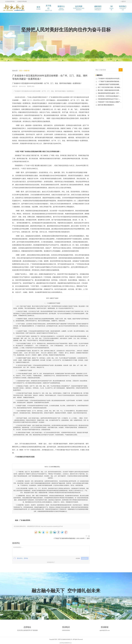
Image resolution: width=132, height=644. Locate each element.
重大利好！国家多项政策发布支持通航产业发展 (109, 90)
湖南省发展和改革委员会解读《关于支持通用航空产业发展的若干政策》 (109, 93)
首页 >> (22, 71)
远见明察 (79, 8)
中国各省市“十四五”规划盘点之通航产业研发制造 (110, 102)
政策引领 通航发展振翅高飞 (106, 105)
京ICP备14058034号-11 (65, 643)
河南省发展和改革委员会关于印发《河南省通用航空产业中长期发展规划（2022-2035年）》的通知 (109, 99)
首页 (38, 8)
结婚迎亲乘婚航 (22, 1)
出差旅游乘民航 (10, 1)
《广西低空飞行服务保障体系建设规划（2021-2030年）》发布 (71, 538)
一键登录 (123, 1)
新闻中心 (61, 8)
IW (111, 8)
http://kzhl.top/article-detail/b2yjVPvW (52, 526)
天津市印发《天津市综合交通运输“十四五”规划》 (109, 96)
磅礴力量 (27, 71)
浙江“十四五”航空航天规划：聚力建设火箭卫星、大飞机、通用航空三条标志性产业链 (110, 87)
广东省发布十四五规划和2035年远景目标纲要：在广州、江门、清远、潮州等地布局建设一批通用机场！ (109, 79)
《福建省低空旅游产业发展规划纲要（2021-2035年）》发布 (108, 85)
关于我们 (48, 8)
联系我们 (123, 8)
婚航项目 (98, 8)
